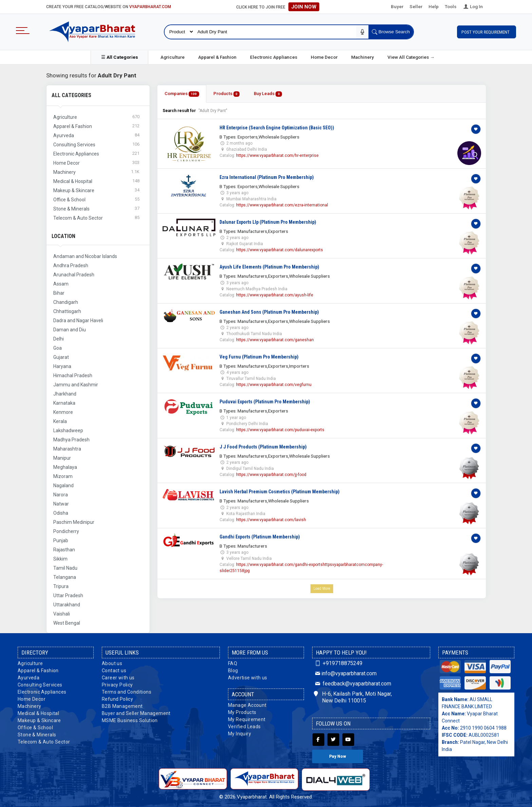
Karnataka (64, 403)
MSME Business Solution (130, 720)
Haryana (62, 366)
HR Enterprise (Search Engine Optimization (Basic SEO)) (277, 128)
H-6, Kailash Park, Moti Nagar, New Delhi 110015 (353, 697)
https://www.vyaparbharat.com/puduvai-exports (280, 430)
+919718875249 (338, 663)
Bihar (59, 293)
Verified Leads (244, 727)
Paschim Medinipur (74, 522)
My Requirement (247, 719)
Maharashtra (67, 449)
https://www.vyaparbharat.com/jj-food (271, 475)
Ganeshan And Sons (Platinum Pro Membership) (269, 312)
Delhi (59, 339)
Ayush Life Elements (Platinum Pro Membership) (269, 267)
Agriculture (173, 57)
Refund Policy (117, 699)
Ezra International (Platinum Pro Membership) (267, 177)
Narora (61, 495)
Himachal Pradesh (73, 375)
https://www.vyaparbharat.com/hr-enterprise (277, 155)
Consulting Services (40, 685)
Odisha (61, 513)
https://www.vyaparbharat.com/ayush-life (275, 295)
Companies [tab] (182, 94)
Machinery (363, 57)
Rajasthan (64, 550)
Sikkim (60, 559)
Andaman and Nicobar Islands (85, 256)
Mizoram (63, 476)
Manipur (62, 458)
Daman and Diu (70, 330)
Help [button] (434, 6)
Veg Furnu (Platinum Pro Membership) (259, 357)
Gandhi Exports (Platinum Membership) (260, 537)
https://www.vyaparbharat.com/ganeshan (275, 340)
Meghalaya (65, 467)
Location (63, 236)
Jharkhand (65, 394)
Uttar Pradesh (68, 595)
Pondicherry (66, 531)
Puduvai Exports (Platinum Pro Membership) (265, 402)
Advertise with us (248, 678)
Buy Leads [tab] (268, 94)
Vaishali (62, 614)
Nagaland (63, 485)
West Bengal (67, 623)
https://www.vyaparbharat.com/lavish (271, 520)
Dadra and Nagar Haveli (78, 320)
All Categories (71, 95)
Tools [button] (451, 6)
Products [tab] (227, 94)
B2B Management (122, 706)
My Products (242, 712)
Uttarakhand (67, 605)
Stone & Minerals (37, 735)
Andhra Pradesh (71, 265)
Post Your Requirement (487, 32)
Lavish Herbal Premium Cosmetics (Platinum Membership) (280, 492)
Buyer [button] (397, 6)
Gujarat (61, 357)
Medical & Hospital (38, 713)
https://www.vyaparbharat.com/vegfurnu (274, 385)
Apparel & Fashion (217, 57)
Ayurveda (28, 678)
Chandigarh (66, 302)
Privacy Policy (117, 685)
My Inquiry (240, 734)
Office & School (35, 728)
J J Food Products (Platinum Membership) (263, 447)
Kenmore (63, 412)
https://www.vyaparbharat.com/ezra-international (282, 205)
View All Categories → (411, 57)
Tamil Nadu (65, 568)
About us (112, 663)
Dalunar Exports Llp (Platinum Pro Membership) (268, 222)
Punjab (61, 540)
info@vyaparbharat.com (345, 673)
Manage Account (247, 705)
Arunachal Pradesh (74, 275)
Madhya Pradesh (71, 440)
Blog (233, 671)
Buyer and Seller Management (136, 713)
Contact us (114, 671)
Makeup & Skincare (39, 720)
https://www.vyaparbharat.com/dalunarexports (280, 250)
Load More (322, 589)
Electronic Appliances (274, 57)
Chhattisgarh (67, 311)
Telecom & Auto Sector (44, 742)
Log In (473, 6)
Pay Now (338, 756)
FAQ (233, 663)
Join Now (304, 7)
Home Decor (324, 57)
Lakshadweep (68, 430)
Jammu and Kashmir (76, 385)
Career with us (118, 678)
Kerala (60, 421)
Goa (58, 348)
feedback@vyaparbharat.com (353, 684)
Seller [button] (416, 6)
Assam (61, 284)
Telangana (65, 577)
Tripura (61, 586)
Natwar (61, 504)
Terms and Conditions (127, 692)
